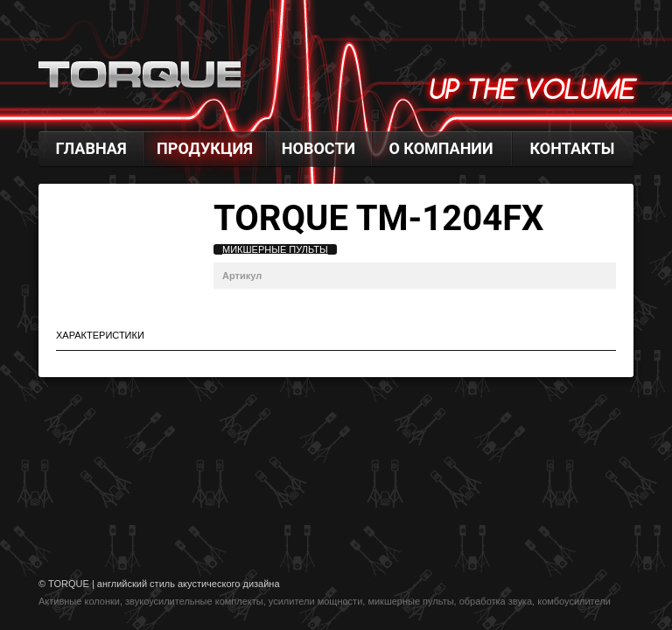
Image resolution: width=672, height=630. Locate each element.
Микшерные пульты (275, 249)
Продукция (205, 148)
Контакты (573, 148)
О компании (441, 148)
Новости (318, 148)
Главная (91, 148)
